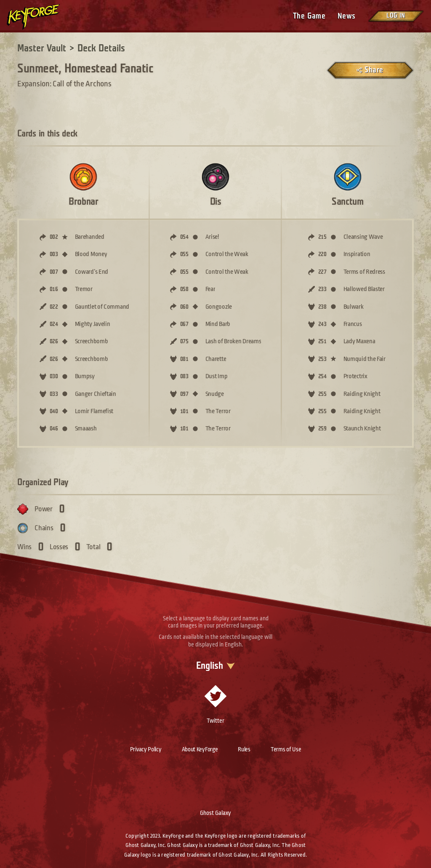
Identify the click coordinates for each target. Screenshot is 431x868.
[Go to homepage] (40, 17)
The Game (309, 16)
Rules (244, 749)
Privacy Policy (146, 749)
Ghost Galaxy (215, 813)
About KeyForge (200, 749)
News (347, 16)
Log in (396, 16)
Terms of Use (286, 749)
